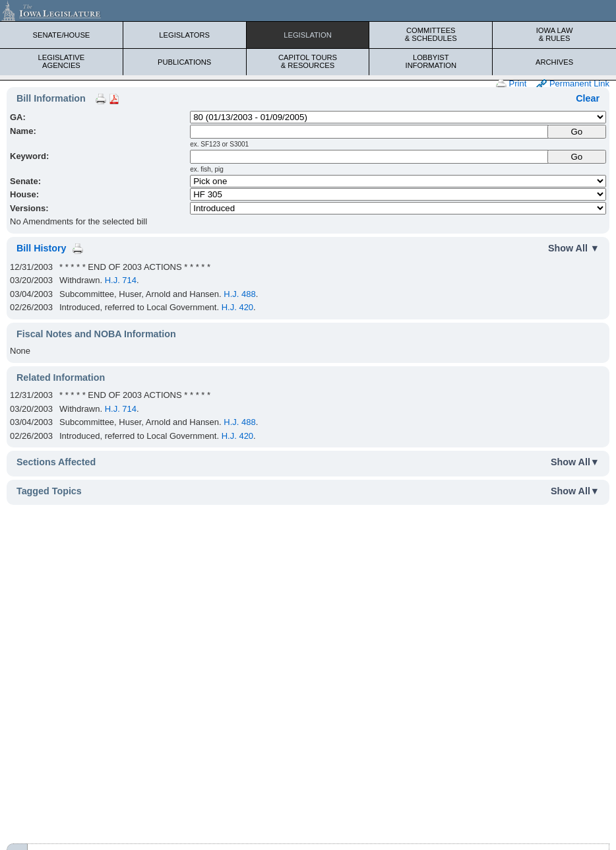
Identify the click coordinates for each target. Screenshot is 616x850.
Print (511, 84)
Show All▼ (575, 462)
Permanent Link (573, 84)
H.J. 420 (237, 307)
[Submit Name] (577, 132)
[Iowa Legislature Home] (308, 11)
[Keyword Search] (369, 157)
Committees (431, 34)
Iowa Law (554, 34)
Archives (554, 62)
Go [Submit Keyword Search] (576, 157)
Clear (588, 98)
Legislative (61, 61)
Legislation (308, 35)
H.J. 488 (239, 294)
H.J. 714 (121, 280)
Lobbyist (431, 61)
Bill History (41, 248)
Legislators (184, 35)
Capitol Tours (308, 61)
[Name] (369, 132)
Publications (184, 62)
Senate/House (61, 35)
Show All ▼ (574, 248)
